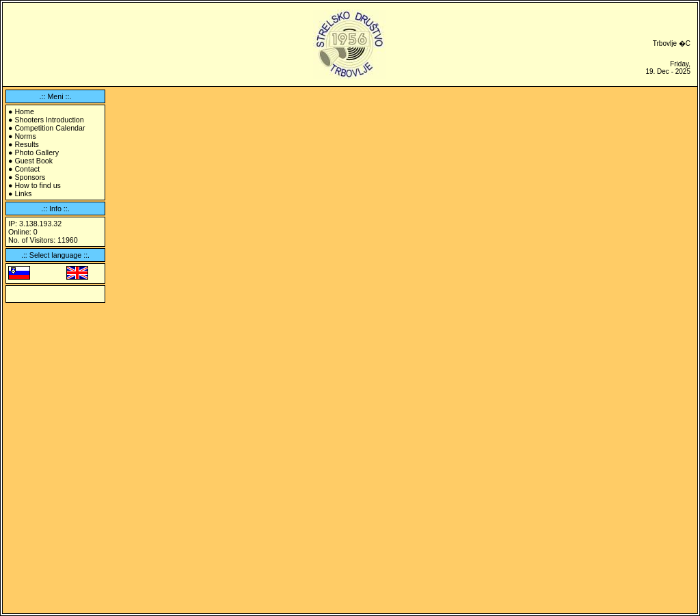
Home (24, 111)
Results (27, 144)
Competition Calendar (50, 128)
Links (23, 193)
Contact (27, 169)
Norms (25, 136)
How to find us (38, 185)
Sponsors (30, 177)
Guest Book (33, 161)
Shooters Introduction (49, 120)
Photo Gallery (37, 152)
